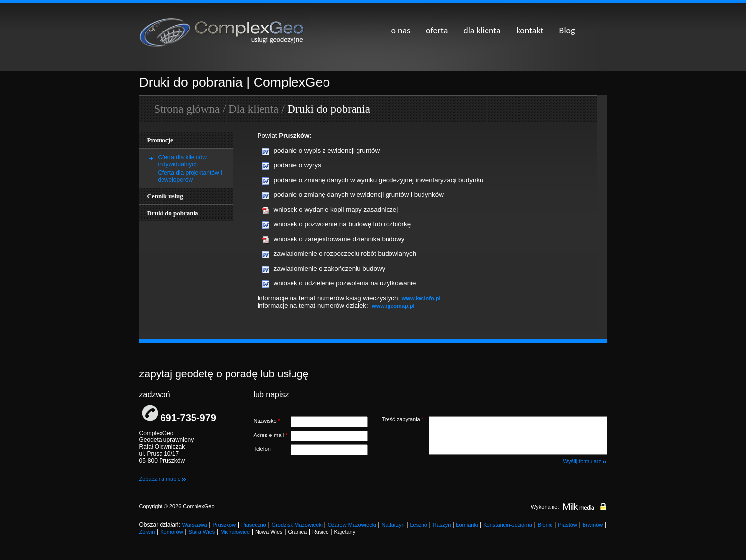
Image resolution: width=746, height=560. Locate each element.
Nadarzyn (393, 525)
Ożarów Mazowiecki (352, 525)
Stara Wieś (202, 532)
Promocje (160, 140)
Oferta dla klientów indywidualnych (182, 161)
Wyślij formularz (585, 461)
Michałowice (235, 532)
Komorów (171, 532)
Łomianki (467, 525)
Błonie (545, 525)
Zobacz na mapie (163, 479)
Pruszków (224, 525)
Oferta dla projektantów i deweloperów (190, 176)
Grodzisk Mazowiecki (297, 525)
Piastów (568, 525)
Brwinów (593, 525)
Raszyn (442, 525)
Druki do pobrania (329, 109)
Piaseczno (254, 525)
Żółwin (147, 532)
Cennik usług (165, 196)
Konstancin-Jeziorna (508, 525)
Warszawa (195, 525)
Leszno (418, 525)
